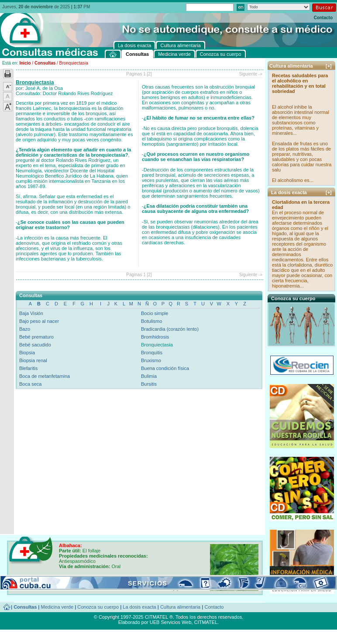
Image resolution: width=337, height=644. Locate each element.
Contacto (323, 18)
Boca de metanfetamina (45, 376)
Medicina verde (57, 607)
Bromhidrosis (155, 337)
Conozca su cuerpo (98, 607)
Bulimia (149, 376)
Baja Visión (31, 313)
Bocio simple (155, 313)
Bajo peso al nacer (39, 321)
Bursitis (149, 384)
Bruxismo (151, 360)
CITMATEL (206, 622)
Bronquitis (152, 353)
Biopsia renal (33, 360)
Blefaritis (28, 368)
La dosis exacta (139, 607)
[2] (150, 74)
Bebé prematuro (36, 337)
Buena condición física (165, 368)
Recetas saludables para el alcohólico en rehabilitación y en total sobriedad (300, 83)
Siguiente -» (251, 74)
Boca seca (30, 384)
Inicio (25, 63)
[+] (329, 66)
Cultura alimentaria (180, 607)
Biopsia (27, 353)
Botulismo (151, 321)
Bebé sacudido (35, 345)
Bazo (25, 329)
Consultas (45, 63)
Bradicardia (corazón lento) (170, 329)
